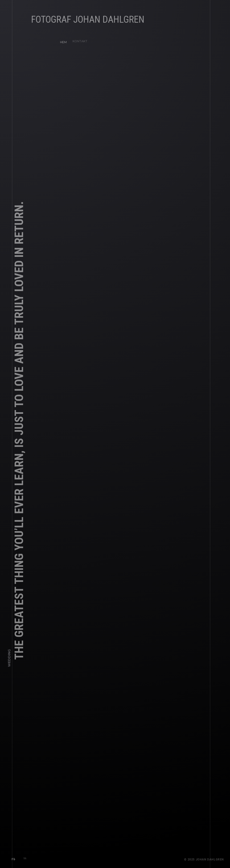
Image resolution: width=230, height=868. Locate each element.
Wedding (9, 660)
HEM (62, 40)
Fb (12, 858)
